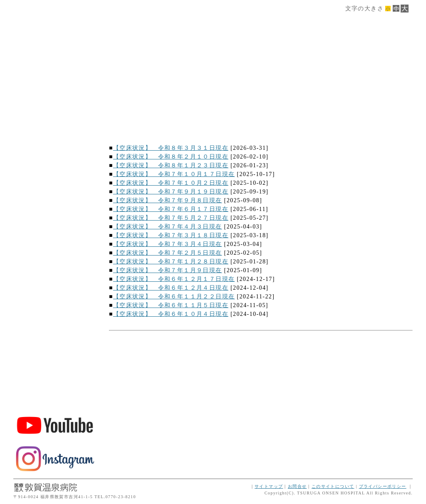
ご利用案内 (55, 181)
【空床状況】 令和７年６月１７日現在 (171, 209)
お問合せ (297, 486)
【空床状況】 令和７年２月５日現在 (168, 253)
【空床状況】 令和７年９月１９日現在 (171, 192)
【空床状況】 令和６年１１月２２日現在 (174, 297)
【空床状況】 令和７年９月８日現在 (168, 200)
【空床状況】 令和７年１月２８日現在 (171, 262)
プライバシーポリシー (383, 486)
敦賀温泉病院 (55, 341)
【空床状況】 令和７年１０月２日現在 (171, 183)
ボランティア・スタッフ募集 (55, 387)
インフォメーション (55, 253)
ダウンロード (55, 217)
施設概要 (55, 128)
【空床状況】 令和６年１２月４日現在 (171, 288)
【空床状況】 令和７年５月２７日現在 (171, 218)
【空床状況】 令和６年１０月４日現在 (171, 314)
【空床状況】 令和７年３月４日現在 (168, 244)
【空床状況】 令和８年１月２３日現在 (171, 165)
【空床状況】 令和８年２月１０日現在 (171, 157)
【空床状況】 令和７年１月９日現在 (168, 270)
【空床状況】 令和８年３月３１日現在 (171, 148)
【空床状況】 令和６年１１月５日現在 (171, 305)
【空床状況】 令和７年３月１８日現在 (171, 235)
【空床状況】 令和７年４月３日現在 (168, 227)
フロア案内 (55, 163)
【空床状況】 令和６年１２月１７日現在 (174, 279)
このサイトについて (333, 486)
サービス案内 (55, 145)
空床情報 (55, 235)
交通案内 (55, 199)
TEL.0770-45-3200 (55, 298)
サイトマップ (269, 486)
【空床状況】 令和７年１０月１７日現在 (174, 174)
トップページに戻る (55, 271)
